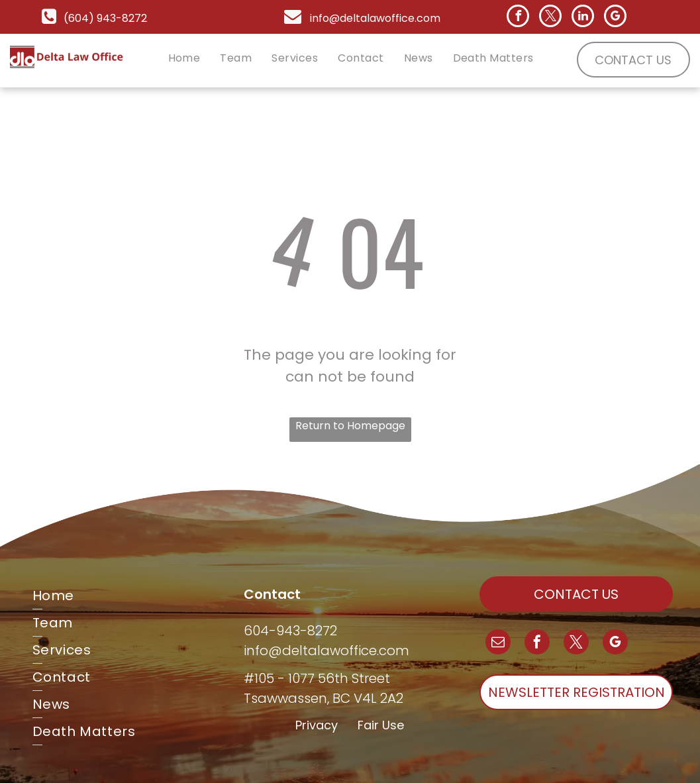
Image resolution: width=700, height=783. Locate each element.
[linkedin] (583, 18)
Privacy (317, 725)
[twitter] (550, 18)
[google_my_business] (615, 18)
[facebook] (518, 18)
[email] (498, 644)
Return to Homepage (350, 426)
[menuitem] (184, 58)
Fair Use (381, 725)
